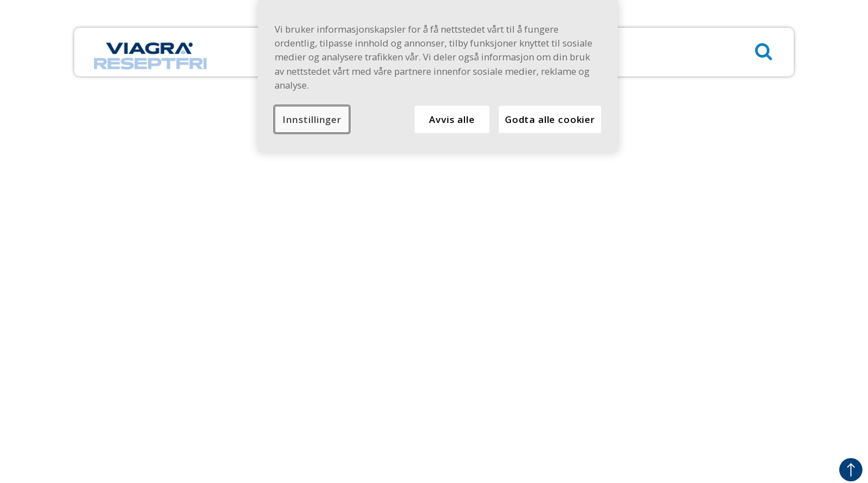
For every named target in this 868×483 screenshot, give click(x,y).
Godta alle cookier (550, 119)
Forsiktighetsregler (712, 387)
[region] (438, 76)
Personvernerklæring (293, 293)
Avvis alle (452, 119)
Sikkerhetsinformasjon (296, 309)
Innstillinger (312, 119)
